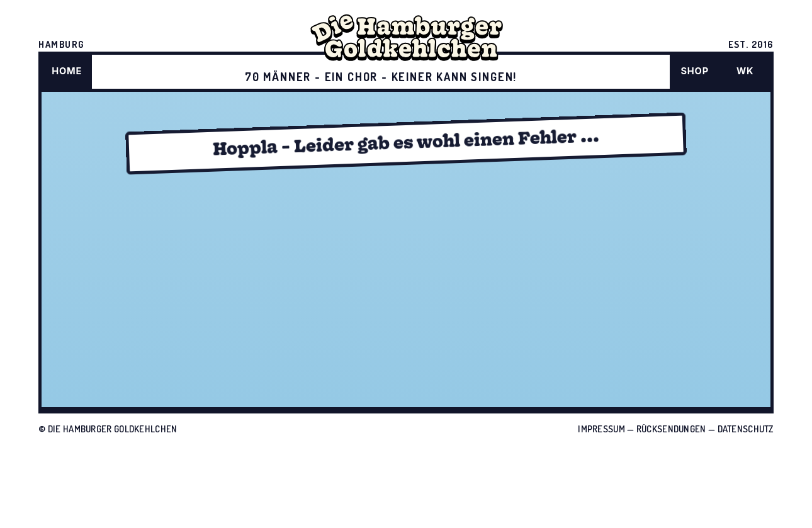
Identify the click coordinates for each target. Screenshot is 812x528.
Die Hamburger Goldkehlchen (113, 429)
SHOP (694, 71)
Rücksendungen (671, 429)
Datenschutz (746, 429)
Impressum (601, 429)
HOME (67, 71)
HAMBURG (61, 44)
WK (745, 71)
